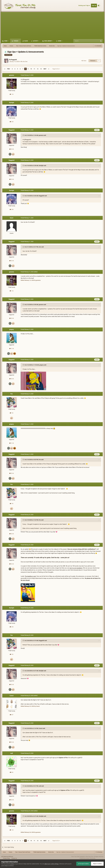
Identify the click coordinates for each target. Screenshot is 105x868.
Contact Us (14, 858)
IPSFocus (11, 857)
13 (41, 69)
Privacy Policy (6, 858)
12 (38, 69)
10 (31, 69)
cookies (12, 864)
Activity (36, 41)
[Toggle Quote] (23, 135)
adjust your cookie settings (51, 864)
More (60, 41)
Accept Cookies (83, 864)
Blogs (26, 41)
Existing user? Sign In (84, 5)
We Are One (24, 62)
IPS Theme (4, 857)
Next (45, 69)
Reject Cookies (97, 864)
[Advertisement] (52, 25)
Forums (16, 41)
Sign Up (94, 5)
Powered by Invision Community (87, 858)
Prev (9, 69)
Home (6, 41)
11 (34, 69)
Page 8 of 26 (56, 69)
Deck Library (48, 41)
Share (84, 61)
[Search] (82, 41)
